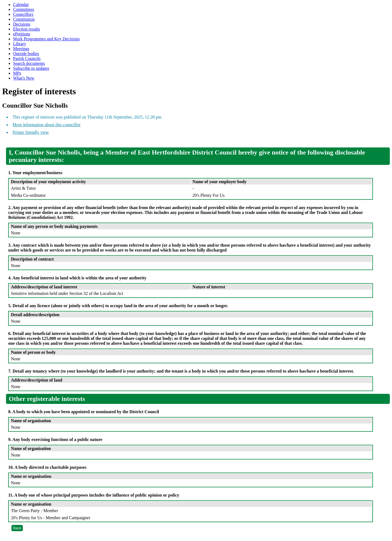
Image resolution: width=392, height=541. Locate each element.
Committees (24, 9)
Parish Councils (27, 58)
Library (20, 44)
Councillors (23, 14)
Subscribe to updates (31, 68)
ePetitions (22, 34)
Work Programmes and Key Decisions (46, 39)
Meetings (21, 49)
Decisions (22, 24)
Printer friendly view (31, 132)
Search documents (29, 63)
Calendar (21, 4)
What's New (24, 78)
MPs (17, 73)
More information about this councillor (47, 125)
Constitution (24, 19)
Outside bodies (26, 54)
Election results (27, 29)
